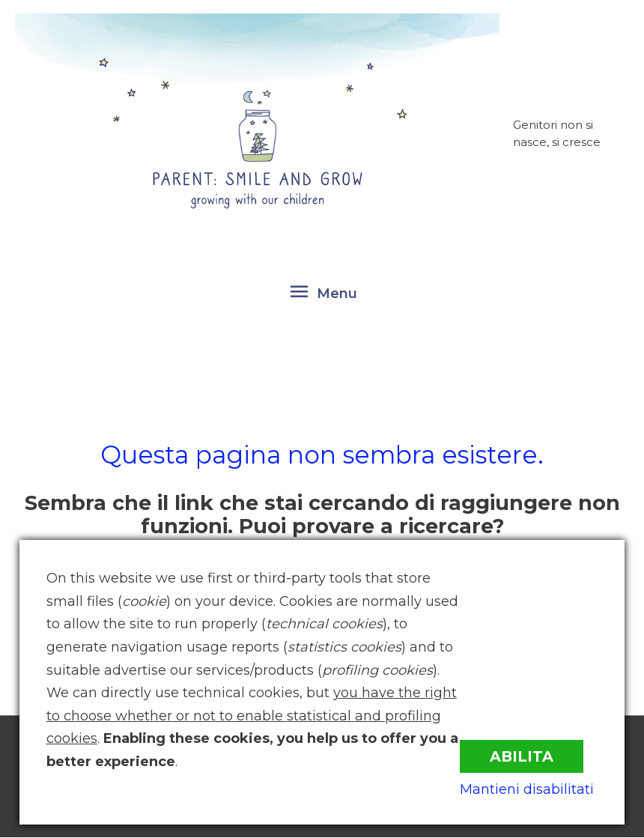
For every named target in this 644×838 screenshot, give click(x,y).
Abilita (526, 753)
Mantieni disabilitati (531, 789)
